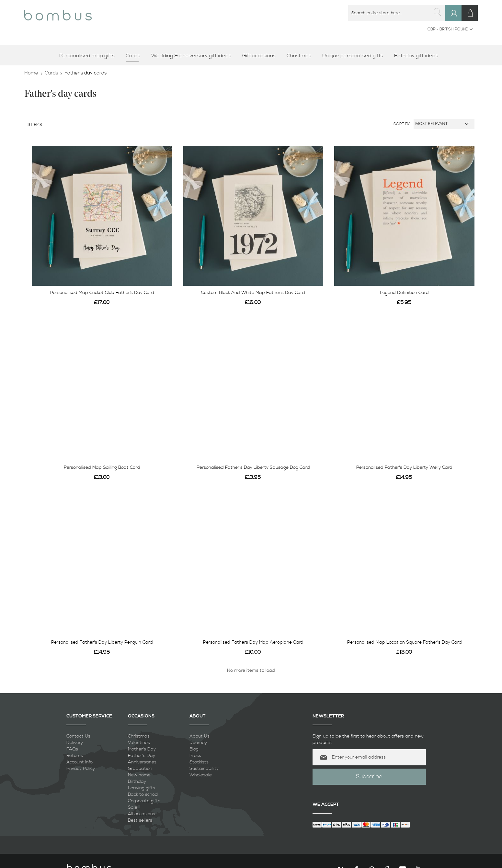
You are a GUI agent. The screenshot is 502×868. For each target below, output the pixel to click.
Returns (75, 756)
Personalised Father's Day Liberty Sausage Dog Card (253, 468)
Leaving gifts (142, 788)
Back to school (143, 795)
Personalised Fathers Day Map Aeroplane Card (253, 642)
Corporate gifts (144, 801)
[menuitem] (89, 56)
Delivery (75, 743)
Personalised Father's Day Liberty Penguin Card (102, 642)
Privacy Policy (81, 769)
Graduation (140, 769)
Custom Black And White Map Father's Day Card (253, 293)
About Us (200, 736)
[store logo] (58, 13)
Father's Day (142, 756)
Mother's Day (142, 749)
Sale (133, 807)
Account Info (80, 762)
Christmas (139, 736)
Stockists (199, 762)
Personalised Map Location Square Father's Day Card (405, 642)
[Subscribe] (369, 777)
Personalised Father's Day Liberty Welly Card (404, 468)
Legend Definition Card (404, 293)
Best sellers (140, 820)
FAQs (72, 749)
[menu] (251, 56)
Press (195, 756)
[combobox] (397, 13)
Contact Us (78, 736)
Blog (194, 749)
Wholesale (201, 775)
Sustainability (204, 769)
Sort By (402, 124)
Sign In (456, 19)
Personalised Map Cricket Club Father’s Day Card (102, 293)
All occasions (142, 814)
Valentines (139, 743)
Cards (51, 73)
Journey (198, 743)
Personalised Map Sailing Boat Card (102, 468)
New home (139, 775)
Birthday (137, 782)
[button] (450, 29)
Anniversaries (142, 762)
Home (31, 73)
